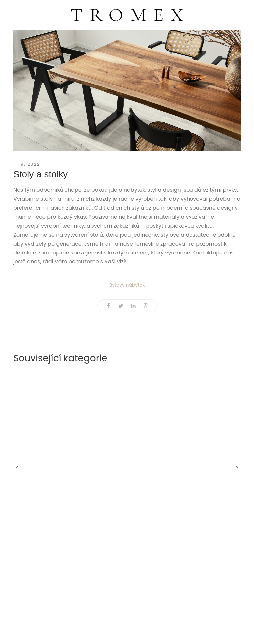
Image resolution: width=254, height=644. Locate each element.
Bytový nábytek (127, 285)
